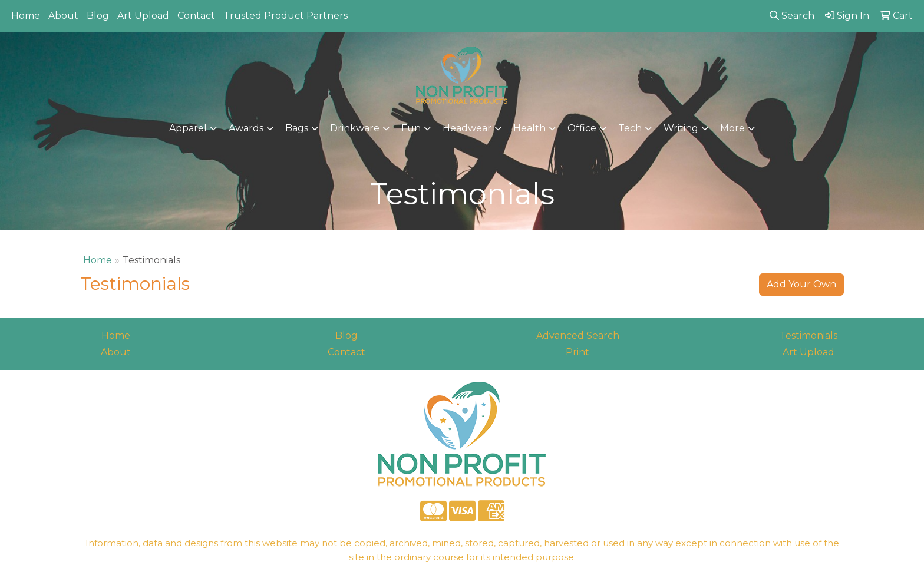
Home (26, 16)
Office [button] (582, 128)
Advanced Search (578, 336)
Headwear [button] (467, 128)
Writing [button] (681, 128)
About (63, 16)
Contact (196, 16)
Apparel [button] (188, 128)
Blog (98, 16)
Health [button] (529, 128)
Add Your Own (801, 284)
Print (577, 352)
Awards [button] (246, 128)
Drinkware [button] (355, 128)
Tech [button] (630, 128)
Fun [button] (411, 128)
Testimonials (808, 336)
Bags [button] (297, 128)
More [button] (732, 128)
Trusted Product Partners (286, 16)
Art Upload (143, 16)
